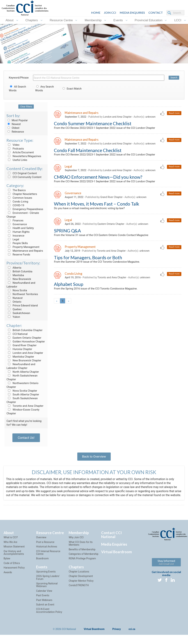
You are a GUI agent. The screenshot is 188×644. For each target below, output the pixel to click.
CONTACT (156, 13)
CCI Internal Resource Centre (48, 558)
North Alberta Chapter (23, 372)
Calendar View (44, 596)
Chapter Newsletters (22, 194)
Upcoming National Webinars (47, 590)
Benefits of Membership (82, 555)
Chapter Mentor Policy (81, 586)
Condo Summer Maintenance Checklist (93, 124)
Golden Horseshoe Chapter (26, 342)
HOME (96, 13)
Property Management (23, 247)
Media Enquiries (132, 13)
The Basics (16, 190)
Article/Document (20, 152)
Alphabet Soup (69, 287)
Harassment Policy (14, 573)
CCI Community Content (24, 177)
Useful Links (17, 160)
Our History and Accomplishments (14, 558)
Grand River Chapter (21, 345)
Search (174, 78)
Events (118, 20)
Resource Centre (61, 20)
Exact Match (72, 89)
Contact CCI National (111, 540)
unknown (151, 117)
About (10, 20)
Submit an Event (45, 610)
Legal (13, 239)
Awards (8, 578)
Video (13, 145)
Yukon (13, 317)
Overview (41, 543)
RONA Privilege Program (82, 564)
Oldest (13, 128)
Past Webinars (44, 605)
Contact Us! (26, 438)
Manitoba (15, 275)
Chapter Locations (79, 577)
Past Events (43, 601)
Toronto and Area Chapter (25, 406)
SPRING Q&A (67, 233)
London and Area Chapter (25, 353)
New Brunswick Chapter (24, 360)
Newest (14, 124)
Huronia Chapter (19, 349)
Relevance (15, 132)
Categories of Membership (83, 559)
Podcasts (15, 149)
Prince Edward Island (22, 306)
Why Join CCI (76, 543)
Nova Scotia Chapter (22, 391)
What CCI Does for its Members (81, 549)
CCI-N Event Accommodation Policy (49, 616)
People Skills (17, 243)
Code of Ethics (12, 568)
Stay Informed (166, 567)
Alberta (14, 268)
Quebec (14, 309)
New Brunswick (19, 279)
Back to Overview (94, 457)
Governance (17, 224)
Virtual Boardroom (117, 557)
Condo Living (17, 202)
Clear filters (26, 107)
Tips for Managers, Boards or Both (88, 260)
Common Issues (19, 198)
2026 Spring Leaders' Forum (48, 583)
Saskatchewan (18, 313)
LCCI (178, 20)
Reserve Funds (18, 255)
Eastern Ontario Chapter (24, 338)
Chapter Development (81, 581)
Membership (93, 20)
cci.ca (132, 634)
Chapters (32, 20)
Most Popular (17, 120)
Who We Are (10, 547)
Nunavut (14, 298)
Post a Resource (45, 547)
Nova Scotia (17, 290)
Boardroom (42, 564)
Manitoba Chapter (20, 357)
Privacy (117, 634)
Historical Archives (47, 552)
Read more (174, 113)
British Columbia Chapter (24, 330)
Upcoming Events (46, 577)
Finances (15, 220)
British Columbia (19, 271)
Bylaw (7, 564)
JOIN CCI (110, 13)
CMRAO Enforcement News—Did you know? (98, 178)
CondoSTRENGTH (79, 590)
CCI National (17, 334)
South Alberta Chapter (23, 395)
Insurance (15, 236)
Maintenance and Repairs (25, 251)
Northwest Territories (22, 294)
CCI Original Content (22, 173)
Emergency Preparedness (25, 209)
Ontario (14, 302)
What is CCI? (11, 543)
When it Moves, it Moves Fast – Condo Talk (97, 205)
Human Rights (18, 232)
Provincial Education (148, 20)
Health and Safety (20, 228)
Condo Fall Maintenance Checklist (88, 151)
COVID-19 (15, 205)
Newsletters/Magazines (24, 156)
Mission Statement (14, 552)
